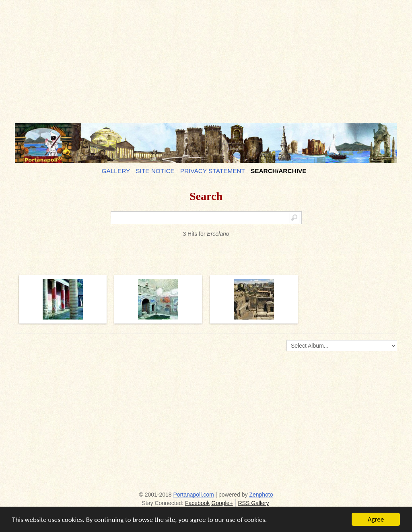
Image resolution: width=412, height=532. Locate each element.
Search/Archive (279, 171)
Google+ (222, 503)
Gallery (116, 171)
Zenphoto (261, 495)
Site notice (155, 171)
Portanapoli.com (194, 495)
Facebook (197, 503)
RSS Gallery (253, 503)
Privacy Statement (213, 171)
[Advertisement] (206, 58)
